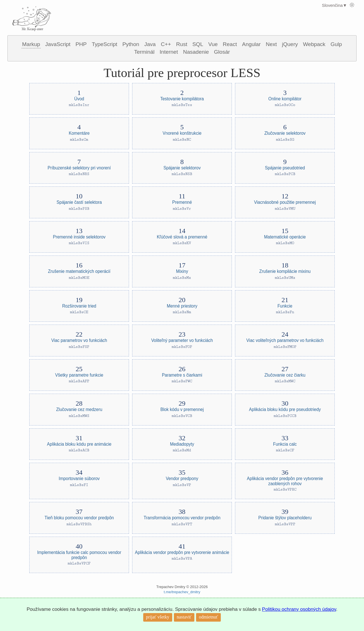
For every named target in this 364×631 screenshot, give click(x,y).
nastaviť (184, 617)
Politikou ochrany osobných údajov (299, 609)
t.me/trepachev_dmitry (182, 592)
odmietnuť (208, 617)
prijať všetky (158, 617)
